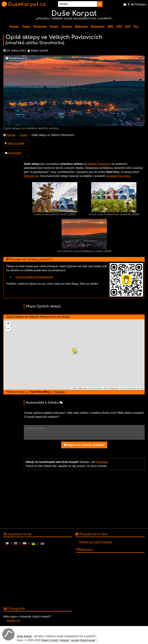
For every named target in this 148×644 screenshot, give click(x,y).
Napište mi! (13, 621)
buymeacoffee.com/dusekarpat (35, 277)
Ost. (136, 26)
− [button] (8, 329)
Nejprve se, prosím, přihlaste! (84, 445)
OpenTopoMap (127, 388)
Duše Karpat (24, 636)
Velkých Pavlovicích (99, 164)
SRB (110, 26)
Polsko (54, 26)
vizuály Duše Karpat (83, 640)
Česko (26, 26)
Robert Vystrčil (50, 640)
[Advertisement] (84, 499)
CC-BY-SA (139, 388)
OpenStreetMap (96, 388)
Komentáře (15, 153)
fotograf (64, 640)
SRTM (106, 388)
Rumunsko (98, 26)
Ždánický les (31, 176)
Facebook (102, 462)
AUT (128, 26)
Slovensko (40, 26)
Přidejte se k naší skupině (95, 542)
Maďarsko (81, 26)
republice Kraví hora (118, 176)
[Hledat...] (78, 4)
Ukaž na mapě (16, 143)
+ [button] (8, 324)
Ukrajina (67, 26)
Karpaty (14, 26)
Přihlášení (139, 4)
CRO (119, 26)
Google (59, 392)
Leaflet (75, 388)
